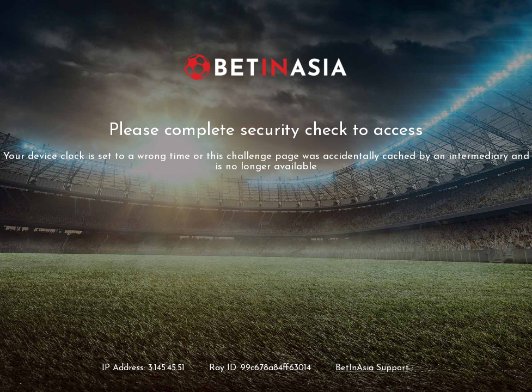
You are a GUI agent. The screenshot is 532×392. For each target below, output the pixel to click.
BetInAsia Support (372, 368)
